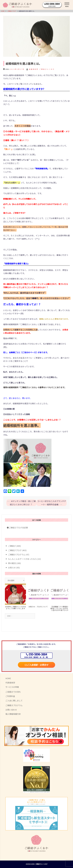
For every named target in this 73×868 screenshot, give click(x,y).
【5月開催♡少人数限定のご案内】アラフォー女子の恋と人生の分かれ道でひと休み (61, 608)
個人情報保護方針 (13, 714)
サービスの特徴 (12, 687)
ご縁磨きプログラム (17, 554)
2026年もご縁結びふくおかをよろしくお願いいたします (15, 607)
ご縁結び (12, 546)
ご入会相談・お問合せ (36, 665)
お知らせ (12, 568)
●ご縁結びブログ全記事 (16, 528)
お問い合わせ (11, 710)
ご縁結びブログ (15, 550)
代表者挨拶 (10, 683)
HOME (8, 678)
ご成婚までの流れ (13, 692)
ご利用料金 (10, 696)
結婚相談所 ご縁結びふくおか (42, 69)
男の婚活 (12, 563)
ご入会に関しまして (14, 700)
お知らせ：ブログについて (38, 607)
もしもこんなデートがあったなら (22, 559)
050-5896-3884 (53, 4)
